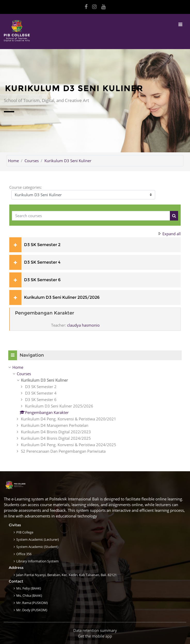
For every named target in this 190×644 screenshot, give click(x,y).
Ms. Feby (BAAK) (29, 588)
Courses (32, 161)
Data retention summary (95, 630)
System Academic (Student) (37, 547)
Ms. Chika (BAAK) (29, 595)
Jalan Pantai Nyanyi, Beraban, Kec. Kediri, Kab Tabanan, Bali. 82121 (66, 575)
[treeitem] (95, 409)
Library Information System (37, 561)
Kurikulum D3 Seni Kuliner (68, 161)
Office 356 (24, 554)
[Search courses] (91, 216)
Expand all (172, 234)
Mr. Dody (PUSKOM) (32, 610)
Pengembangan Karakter (45, 313)
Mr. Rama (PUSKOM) (32, 603)
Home (13, 161)
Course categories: (26, 187)
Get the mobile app (95, 636)
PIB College (25, 532)
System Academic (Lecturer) (38, 539)
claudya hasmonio (83, 325)
